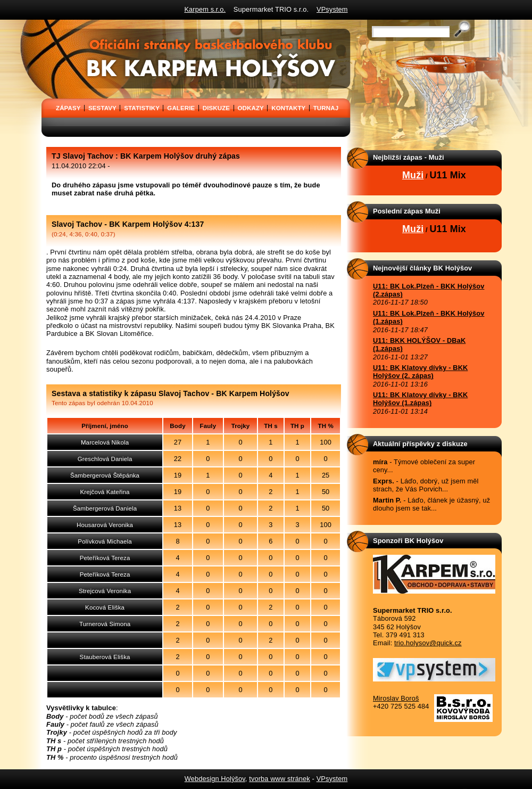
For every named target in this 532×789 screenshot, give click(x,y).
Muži (413, 175)
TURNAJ (326, 108)
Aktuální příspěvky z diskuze (420, 444)
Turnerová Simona (105, 624)
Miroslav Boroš (396, 698)
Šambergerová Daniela (105, 508)
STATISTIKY (142, 108)
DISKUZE (216, 108)
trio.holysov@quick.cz (428, 643)
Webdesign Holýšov (215, 779)
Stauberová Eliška (105, 657)
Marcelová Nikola (105, 442)
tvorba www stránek (280, 779)
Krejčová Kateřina (105, 492)
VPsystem (332, 9)
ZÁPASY (68, 108)
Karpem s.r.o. (205, 9)
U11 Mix (448, 175)
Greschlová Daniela (105, 459)
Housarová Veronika (105, 525)
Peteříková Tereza (105, 558)
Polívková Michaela (105, 541)
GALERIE (181, 108)
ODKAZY (251, 108)
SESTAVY (102, 108)
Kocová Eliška (105, 607)
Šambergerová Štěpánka (105, 475)
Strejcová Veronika (105, 591)
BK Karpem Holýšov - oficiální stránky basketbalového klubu (45, 23)
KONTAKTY (288, 108)
